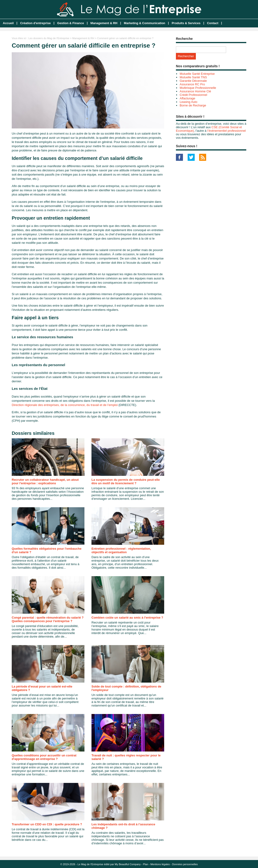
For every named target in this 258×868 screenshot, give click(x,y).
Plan (146, 864)
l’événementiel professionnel (227, 131)
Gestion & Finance (71, 23)
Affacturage (187, 98)
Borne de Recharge (193, 105)
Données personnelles (185, 864)
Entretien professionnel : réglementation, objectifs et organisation (121, 550)
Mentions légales (160, 864)
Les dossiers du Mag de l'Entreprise (49, 38)
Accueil (8, 23)
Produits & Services (186, 23)
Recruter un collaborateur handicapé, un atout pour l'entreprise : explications (45, 481)
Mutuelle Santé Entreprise (197, 74)
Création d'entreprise (35, 23)
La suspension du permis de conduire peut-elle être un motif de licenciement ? (126, 481)
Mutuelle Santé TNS (193, 77)
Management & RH (104, 23)
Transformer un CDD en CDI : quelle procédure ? (47, 824)
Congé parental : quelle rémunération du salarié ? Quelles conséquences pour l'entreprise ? (48, 619)
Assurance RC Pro (192, 84)
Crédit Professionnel (193, 95)
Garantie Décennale (193, 81)
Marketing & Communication (144, 23)
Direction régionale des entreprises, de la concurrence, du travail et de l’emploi (65, 405)
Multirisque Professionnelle (198, 88)
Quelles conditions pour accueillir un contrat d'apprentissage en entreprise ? (44, 757)
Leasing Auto (188, 102)
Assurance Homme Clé (195, 91)
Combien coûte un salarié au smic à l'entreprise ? (127, 618)
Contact (212, 23)
